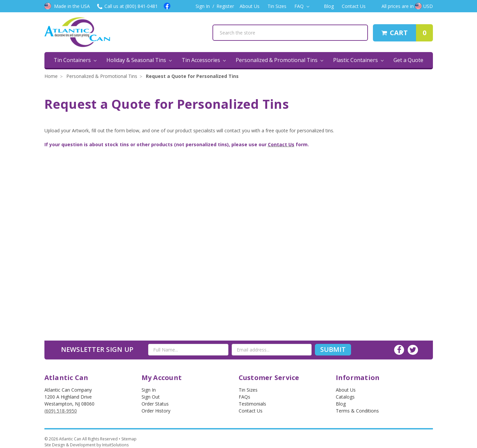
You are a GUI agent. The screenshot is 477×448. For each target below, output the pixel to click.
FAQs (244, 397)
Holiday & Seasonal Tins (139, 60)
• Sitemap (128, 439)
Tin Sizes (277, 6)
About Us (250, 6)
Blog (329, 6)
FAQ (302, 6)
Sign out (151, 397)
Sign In (203, 6)
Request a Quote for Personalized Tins (192, 76)
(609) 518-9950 (61, 411)
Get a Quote (408, 60)
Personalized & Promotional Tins (279, 60)
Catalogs (345, 397)
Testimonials (252, 404)
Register (225, 6)
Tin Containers (75, 60)
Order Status (155, 404)
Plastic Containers (358, 60)
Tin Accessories (204, 60)
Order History (156, 411)
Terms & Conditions (357, 411)
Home (51, 76)
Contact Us (354, 6)
